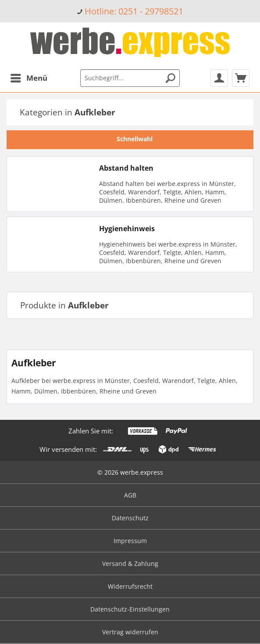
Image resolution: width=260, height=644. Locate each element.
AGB (130, 495)
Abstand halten (126, 168)
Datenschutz (130, 518)
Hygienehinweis (127, 229)
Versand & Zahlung (130, 563)
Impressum (130, 541)
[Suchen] (171, 78)
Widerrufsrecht (130, 586)
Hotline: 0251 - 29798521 (134, 11)
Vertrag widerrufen (130, 632)
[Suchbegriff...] (130, 78)
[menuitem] (130, 11)
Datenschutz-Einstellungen (130, 609)
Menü (29, 77)
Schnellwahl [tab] (130, 139)
